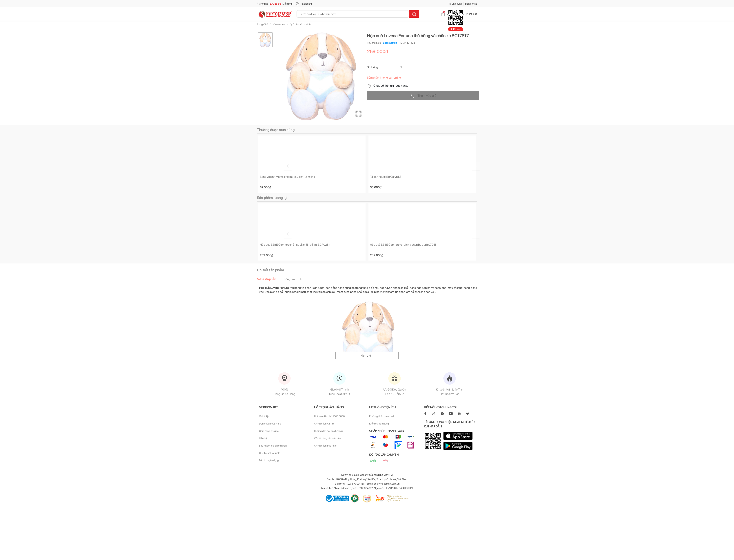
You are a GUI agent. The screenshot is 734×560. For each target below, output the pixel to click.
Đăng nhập (471, 4)
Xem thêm (367, 356)
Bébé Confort (389, 43)
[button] (321, 76)
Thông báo (468, 14)
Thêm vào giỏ (423, 96)
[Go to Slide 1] (265, 40)
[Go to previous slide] (258, 166)
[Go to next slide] (478, 166)
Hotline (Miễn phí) (275, 4)
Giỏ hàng (449, 14)
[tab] (270, 280)
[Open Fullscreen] (358, 113)
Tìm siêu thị (304, 4)
